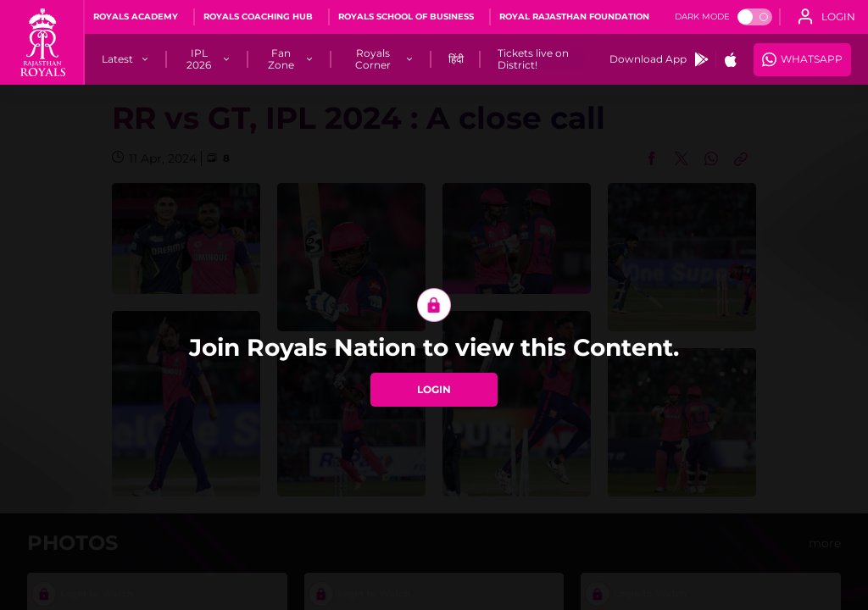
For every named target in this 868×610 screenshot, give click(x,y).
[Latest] (117, 59)
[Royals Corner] (373, 59)
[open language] (826, 17)
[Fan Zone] (282, 59)
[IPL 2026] (199, 59)
